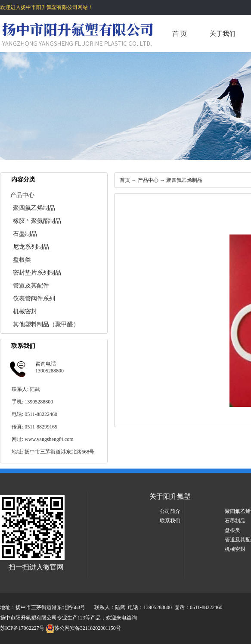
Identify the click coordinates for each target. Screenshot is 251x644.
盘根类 (22, 260)
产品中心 (22, 195)
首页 (125, 180)
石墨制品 (25, 234)
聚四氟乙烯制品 (34, 208)
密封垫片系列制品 (37, 273)
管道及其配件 (31, 286)
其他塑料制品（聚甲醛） (46, 324)
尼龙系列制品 (31, 247)
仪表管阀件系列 (34, 299)
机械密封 (25, 311)
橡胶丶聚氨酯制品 (37, 221)
